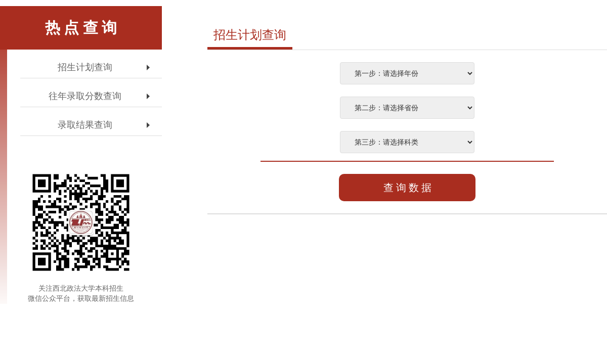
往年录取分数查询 (85, 96)
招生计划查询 (85, 67)
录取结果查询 (85, 125)
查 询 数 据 (407, 188)
